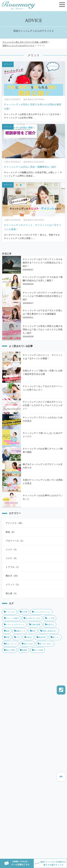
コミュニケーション (41, 612)
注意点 (28, 637)
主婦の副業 (35, 625)
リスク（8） (12, 558)
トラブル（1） (13, 567)
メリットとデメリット (14, 625)
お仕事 (24, 612)
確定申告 (41, 637)
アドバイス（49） (15, 523)
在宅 (33, 631)
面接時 (24, 650)
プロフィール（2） (15, 541)
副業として (20, 631)
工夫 (17, 637)
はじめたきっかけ (32, 618)
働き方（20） (12, 576)
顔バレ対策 (38, 650)
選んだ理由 (10, 650)
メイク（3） (12, 550)
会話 (7, 631)
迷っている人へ (45, 644)
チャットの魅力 (11, 618)
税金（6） (11, 532)
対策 (7, 637)
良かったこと (10, 644)
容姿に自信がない (49, 631)
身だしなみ (27, 644)
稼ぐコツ (55, 637)
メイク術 (50, 618)
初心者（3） (12, 593)
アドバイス (10, 612)
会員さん (50, 625)
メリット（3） (13, 585)
